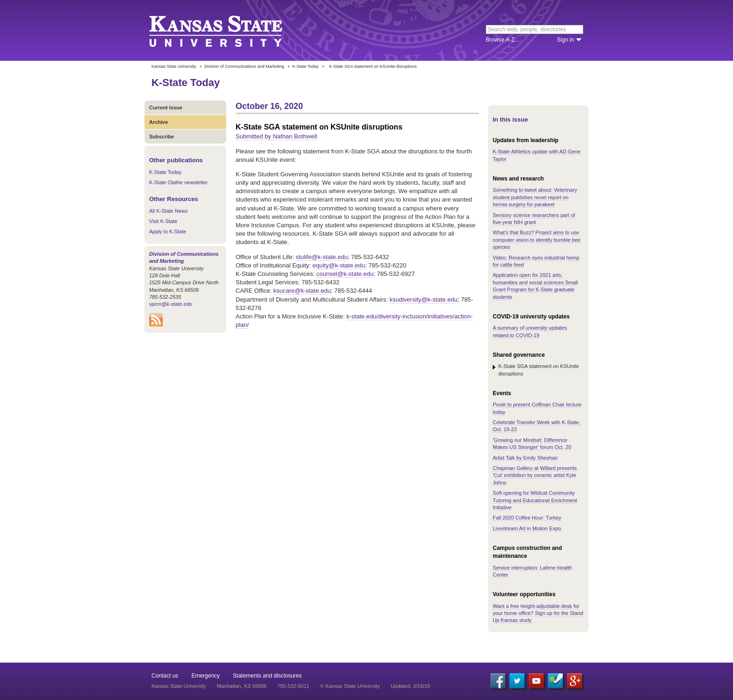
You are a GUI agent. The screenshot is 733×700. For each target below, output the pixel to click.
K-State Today (305, 66)
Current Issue (166, 108)
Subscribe (162, 137)
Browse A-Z (500, 40)
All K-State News (169, 211)
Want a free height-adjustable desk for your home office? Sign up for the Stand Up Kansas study (538, 613)
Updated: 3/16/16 (410, 686)
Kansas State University (227, 30)
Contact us (165, 676)
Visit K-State (163, 221)
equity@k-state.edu (339, 265)
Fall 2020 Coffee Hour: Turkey (527, 518)
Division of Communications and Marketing (244, 66)
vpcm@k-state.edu (171, 304)
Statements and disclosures (267, 676)
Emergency (205, 676)
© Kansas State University (350, 686)
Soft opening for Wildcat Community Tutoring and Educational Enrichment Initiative (535, 500)
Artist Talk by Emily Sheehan (525, 458)
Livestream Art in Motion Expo (527, 528)
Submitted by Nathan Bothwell (276, 136)
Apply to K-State (168, 231)
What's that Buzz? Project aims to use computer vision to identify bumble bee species (537, 240)
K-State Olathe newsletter (178, 182)
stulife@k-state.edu (321, 257)
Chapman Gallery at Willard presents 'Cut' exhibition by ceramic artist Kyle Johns (535, 475)
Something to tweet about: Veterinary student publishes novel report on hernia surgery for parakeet (535, 197)
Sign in (565, 40)
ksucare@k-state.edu (302, 291)
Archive (158, 122)
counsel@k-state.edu (345, 274)
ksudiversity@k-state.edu (423, 299)
